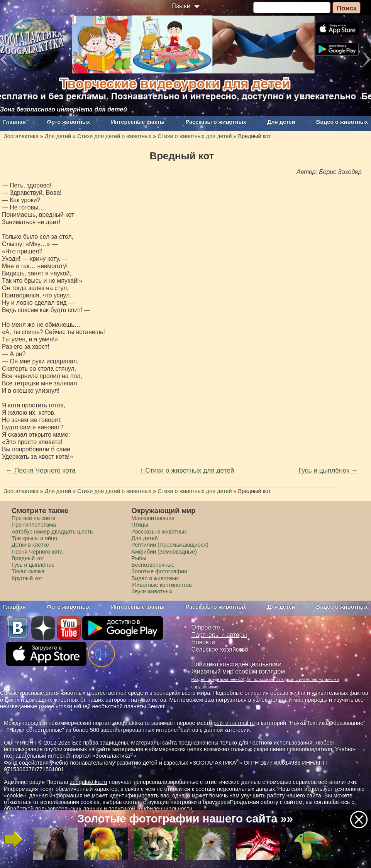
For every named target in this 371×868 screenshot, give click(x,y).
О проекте (206, 627)
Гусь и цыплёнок (33, 565)
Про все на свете (34, 518)
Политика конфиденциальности (237, 664)
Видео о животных (342, 122)
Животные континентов (161, 585)
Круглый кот (27, 578)
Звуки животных (152, 591)
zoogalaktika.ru (89, 782)
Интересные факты (138, 122)
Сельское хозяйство (220, 649)
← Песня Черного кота (41, 470)
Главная (14, 122)
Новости (203, 642)
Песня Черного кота (37, 552)
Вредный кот (28, 558)
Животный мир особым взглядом (238, 671)
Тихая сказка (28, 571)
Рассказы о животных (216, 122)
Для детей (281, 122)
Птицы (140, 525)
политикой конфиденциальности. (151, 809)
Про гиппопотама (34, 525)
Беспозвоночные (153, 565)
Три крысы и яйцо (34, 538)
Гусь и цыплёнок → (328, 470)
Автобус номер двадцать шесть (52, 532)
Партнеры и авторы (219, 635)
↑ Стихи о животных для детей (187, 470)
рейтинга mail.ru (234, 723)
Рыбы (139, 558)
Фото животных (69, 122)
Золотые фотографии (159, 571)
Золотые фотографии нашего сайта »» (185, 819)
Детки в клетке (30, 545)
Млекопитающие (153, 518)
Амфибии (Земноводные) (164, 552)
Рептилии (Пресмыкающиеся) (170, 545)
